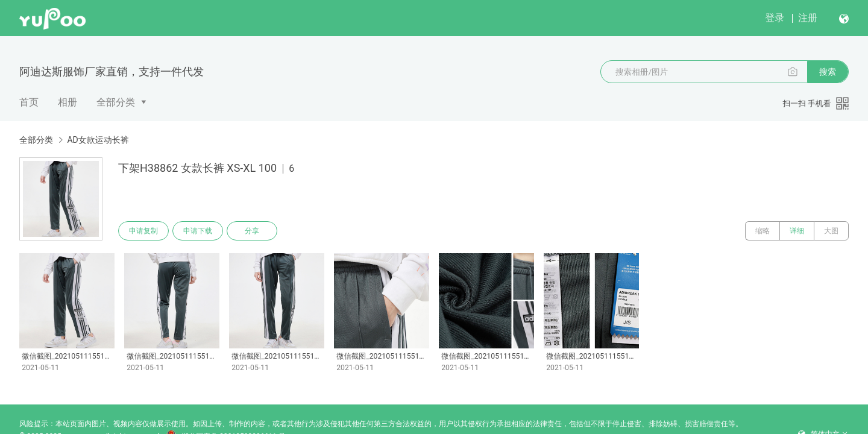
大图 (831, 231)
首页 (29, 102)
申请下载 (198, 231)
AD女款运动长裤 (98, 140)
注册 (808, 18)
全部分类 (116, 102)
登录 (775, 18)
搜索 (828, 72)
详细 (797, 231)
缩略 (763, 231)
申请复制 (143, 231)
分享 (252, 231)
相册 (68, 102)
